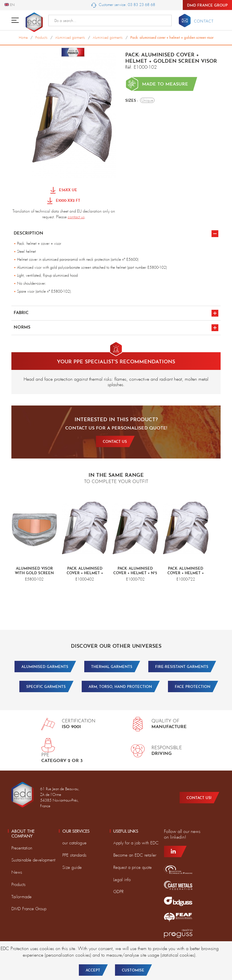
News (17, 872)
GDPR (118, 892)
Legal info (122, 880)
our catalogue (74, 843)
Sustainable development (33, 860)
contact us (76, 217)
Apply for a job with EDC (136, 843)
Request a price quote (133, 867)
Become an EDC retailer (135, 855)
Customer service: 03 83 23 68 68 (123, 5)
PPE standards (74, 855)
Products (19, 885)
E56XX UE (64, 191)
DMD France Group (207, 6)
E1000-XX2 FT (64, 201)
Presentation (22, 848)
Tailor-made (21, 897)
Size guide (72, 867)
